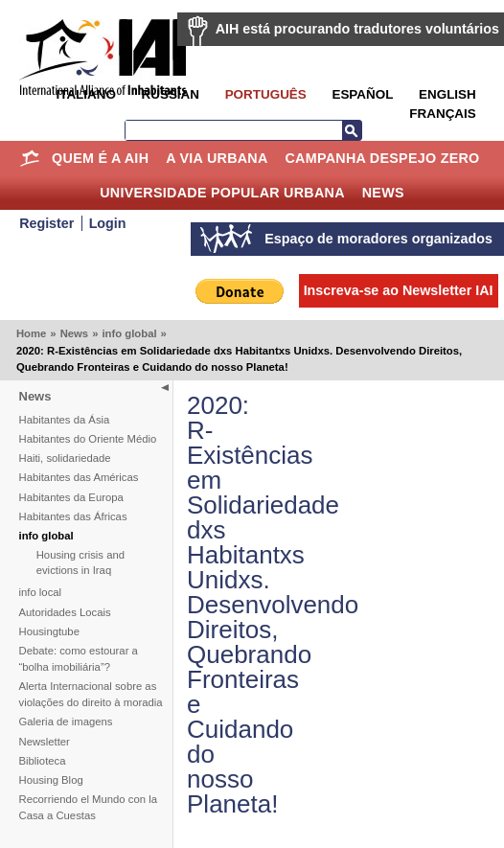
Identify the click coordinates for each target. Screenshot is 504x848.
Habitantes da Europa (71, 497)
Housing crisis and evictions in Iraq (80, 563)
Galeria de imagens (66, 722)
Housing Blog (51, 780)
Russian (171, 94)
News (383, 193)
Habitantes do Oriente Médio (88, 439)
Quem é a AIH (100, 158)
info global (129, 333)
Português (266, 94)
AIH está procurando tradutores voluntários (357, 29)
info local (41, 592)
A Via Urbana (217, 158)
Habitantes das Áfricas (73, 516)
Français (442, 114)
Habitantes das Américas (79, 477)
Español (362, 94)
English (447, 94)
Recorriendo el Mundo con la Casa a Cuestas (88, 807)
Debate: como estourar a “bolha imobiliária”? (79, 659)
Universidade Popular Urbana (222, 193)
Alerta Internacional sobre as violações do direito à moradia (91, 694)
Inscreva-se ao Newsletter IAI (399, 290)
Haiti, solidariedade (65, 458)
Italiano (85, 94)
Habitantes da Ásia (65, 420)
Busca (352, 130)
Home (29, 158)
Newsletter (45, 742)
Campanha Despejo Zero (382, 158)
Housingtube (49, 631)
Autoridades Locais (65, 612)
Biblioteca (43, 761)
